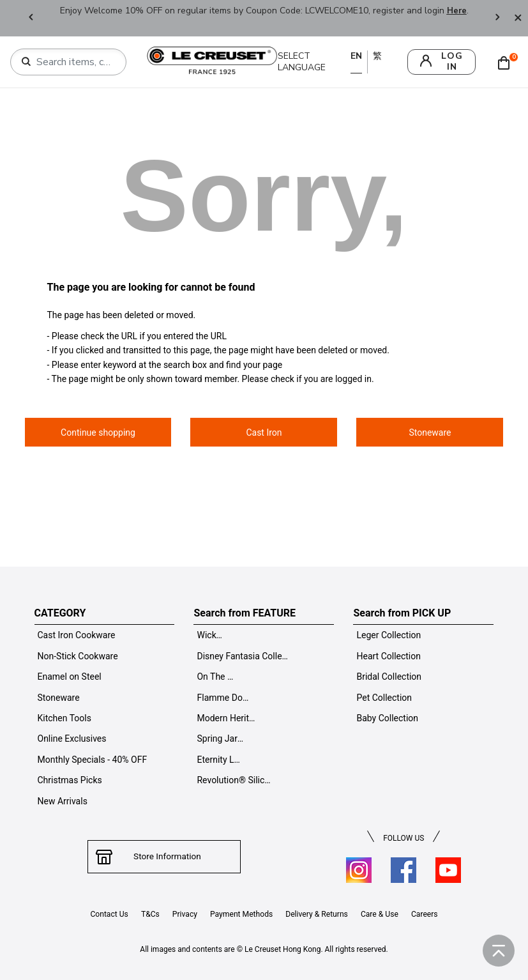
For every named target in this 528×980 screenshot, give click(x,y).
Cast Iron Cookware (77, 635)
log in (452, 61)
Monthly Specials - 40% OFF (93, 760)
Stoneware (59, 698)
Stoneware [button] (430, 433)
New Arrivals (63, 801)
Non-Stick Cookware (78, 656)
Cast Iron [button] (264, 433)
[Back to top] (499, 951)
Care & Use (381, 914)
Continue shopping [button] (98, 433)
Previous (31, 18)
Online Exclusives (72, 739)
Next (497, 18)
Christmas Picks (70, 780)
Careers (426, 914)
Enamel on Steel (70, 677)
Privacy (185, 914)
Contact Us (108, 914)
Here (457, 11)
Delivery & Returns (317, 914)
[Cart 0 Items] (507, 62)
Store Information (164, 857)
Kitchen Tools (64, 718)
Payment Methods (241, 914)
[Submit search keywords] (26, 62)
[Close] (518, 18)
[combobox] (73, 62)
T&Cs (149, 914)
